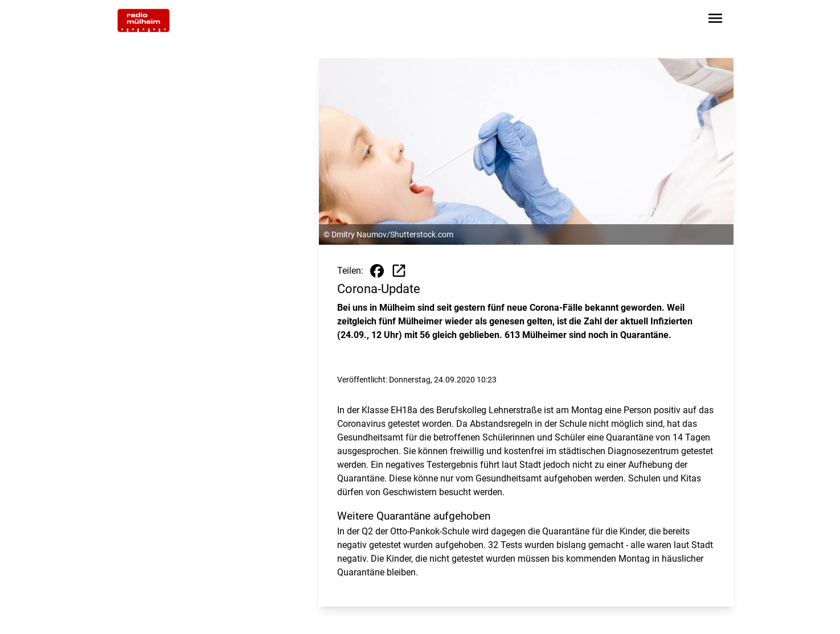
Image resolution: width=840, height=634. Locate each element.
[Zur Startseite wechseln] (144, 20)
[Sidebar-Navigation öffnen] (715, 20)
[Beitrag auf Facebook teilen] (377, 271)
